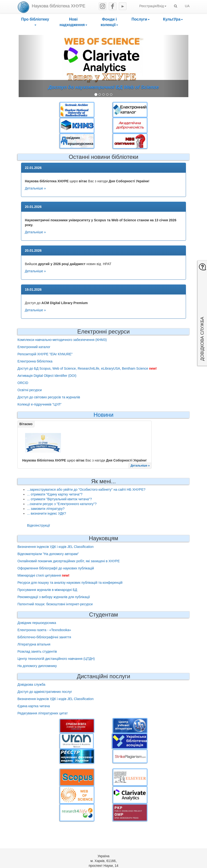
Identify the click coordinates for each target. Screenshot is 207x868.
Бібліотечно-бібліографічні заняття (44, 637)
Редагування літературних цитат (43, 713)
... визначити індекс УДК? (46, 513)
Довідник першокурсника (37, 623)
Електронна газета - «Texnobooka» (44, 630)
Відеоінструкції (38, 525)
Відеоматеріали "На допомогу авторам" (48, 554)
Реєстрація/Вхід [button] (153, 6)
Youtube (123, 6)
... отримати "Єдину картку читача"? (55, 494)
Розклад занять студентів (37, 651)
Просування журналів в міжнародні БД (47, 590)
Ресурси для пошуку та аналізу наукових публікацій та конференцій (70, 583)
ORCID (23, 383)
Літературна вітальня (34, 644)
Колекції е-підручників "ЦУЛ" (39, 404)
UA (187, 6)
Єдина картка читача (34, 706)
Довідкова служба (31, 684)
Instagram (103, 6)
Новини (103, 415)
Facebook (113, 6)
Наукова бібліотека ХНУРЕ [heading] (59, 6)
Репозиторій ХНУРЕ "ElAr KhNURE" (45, 354)
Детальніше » (35, 188)
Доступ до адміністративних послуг (45, 692)
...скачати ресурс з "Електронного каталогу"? (62, 504)
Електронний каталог (34, 347)
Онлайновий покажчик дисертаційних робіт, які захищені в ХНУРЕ (69, 561)
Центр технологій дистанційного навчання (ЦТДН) (56, 659)
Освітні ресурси (30, 390)
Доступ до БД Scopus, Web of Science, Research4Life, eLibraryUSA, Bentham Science (83, 368)
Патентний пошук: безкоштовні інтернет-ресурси (55, 604)
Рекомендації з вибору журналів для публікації (54, 597)
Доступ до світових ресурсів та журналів (49, 397)
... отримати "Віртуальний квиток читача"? (59, 499)
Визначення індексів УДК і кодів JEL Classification (55, 547)
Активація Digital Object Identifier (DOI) (47, 376)
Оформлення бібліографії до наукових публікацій (56, 568)
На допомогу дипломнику (37, 666)
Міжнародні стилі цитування (39, 575)
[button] (35, 22)
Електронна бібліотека (35, 361)
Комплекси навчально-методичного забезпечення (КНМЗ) (62, 340)
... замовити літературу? (46, 509)
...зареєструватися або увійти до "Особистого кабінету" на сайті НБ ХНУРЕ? (86, 490)
